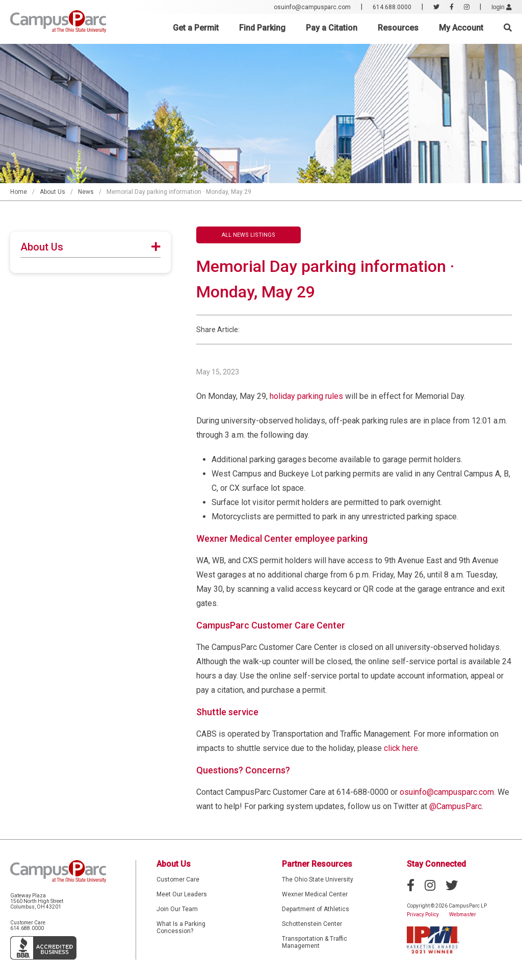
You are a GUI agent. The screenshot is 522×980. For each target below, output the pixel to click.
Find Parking (262, 28)
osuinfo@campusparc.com (312, 7)
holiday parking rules (306, 396)
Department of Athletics (316, 909)
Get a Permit (196, 28)
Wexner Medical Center (315, 894)
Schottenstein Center (312, 924)
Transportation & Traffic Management (315, 942)
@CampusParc (455, 806)
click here (401, 748)
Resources (398, 28)
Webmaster (463, 914)
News (86, 192)
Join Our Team (177, 909)
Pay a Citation (332, 28)
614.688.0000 (392, 7)
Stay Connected (436, 864)
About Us (53, 192)
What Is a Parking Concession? (181, 927)
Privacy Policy (423, 914)
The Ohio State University (318, 880)
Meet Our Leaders (182, 894)
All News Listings (249, 235)
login (502, 7)
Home (19, 192)
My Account (461, 28)
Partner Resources (317, 864)
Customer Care (178, 880)
